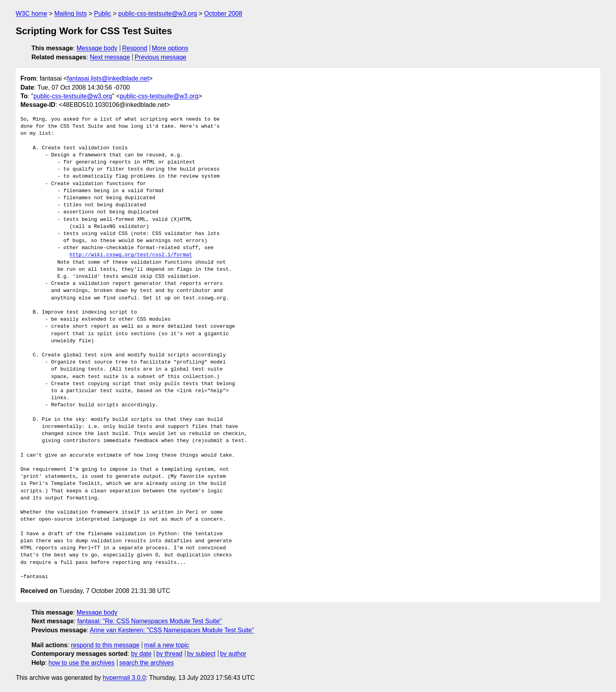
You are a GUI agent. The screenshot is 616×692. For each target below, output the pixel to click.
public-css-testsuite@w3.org (158, 14)
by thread (170, 654)
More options (170, 48)
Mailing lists (71, 14)
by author (233, 654)
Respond (135, 48)
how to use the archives (82, 663)
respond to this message (105, 645)
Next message (110, 57)
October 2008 (223, 14)
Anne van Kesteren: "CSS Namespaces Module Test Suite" (172, 630)
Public (103, 14)
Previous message (161, 57)
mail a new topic (167, 645)
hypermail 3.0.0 (124, 678)
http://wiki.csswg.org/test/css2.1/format (131, 255)
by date (141, 654)
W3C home (31, 14)
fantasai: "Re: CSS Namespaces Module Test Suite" (150, 621)
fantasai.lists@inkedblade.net (108, 78)
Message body (97, 48)
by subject (201, 654)
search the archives (147, 663)
